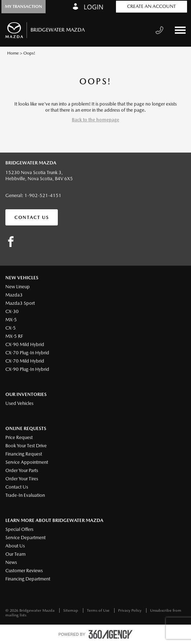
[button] (24, 7)
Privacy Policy (130, 610)
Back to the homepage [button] (95, 120)
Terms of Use (99, 610)
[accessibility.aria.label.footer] (111, 634)
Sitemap (71, 610)
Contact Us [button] (32, 217)
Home (13, 53)
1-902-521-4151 (43, 195)
